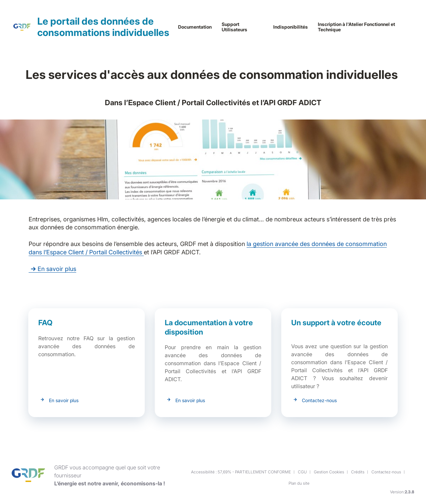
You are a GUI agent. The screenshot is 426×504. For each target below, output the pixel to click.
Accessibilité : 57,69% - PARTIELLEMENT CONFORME (241, 472)
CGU (302, 472)
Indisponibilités (291, 27)
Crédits (358, 472)
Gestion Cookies (329, 472)
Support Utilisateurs (234, 27)
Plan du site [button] (299, 483)
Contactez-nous (319, 400)
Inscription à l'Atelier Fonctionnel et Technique (356, 27)
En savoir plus (52, 269)
